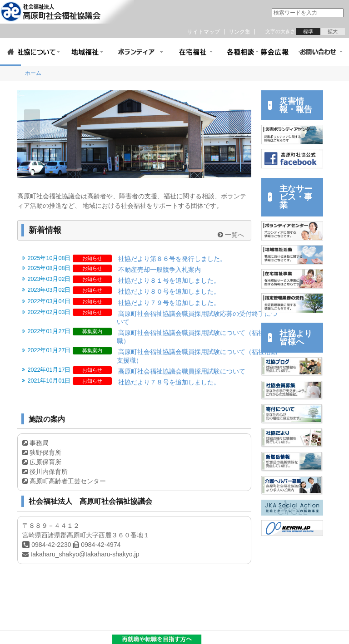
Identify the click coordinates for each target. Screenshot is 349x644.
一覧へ (231, 235)
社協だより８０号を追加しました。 (169, 291)
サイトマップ (204, 32)
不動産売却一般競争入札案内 (160, 270)
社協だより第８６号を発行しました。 (172, 259)
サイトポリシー (24, 637)
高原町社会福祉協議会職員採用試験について (182, 371)
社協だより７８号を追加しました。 (169, 382)
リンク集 (239, 32)
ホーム (33, 73)
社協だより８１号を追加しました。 (169, 280)
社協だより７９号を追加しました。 (169, 303)
